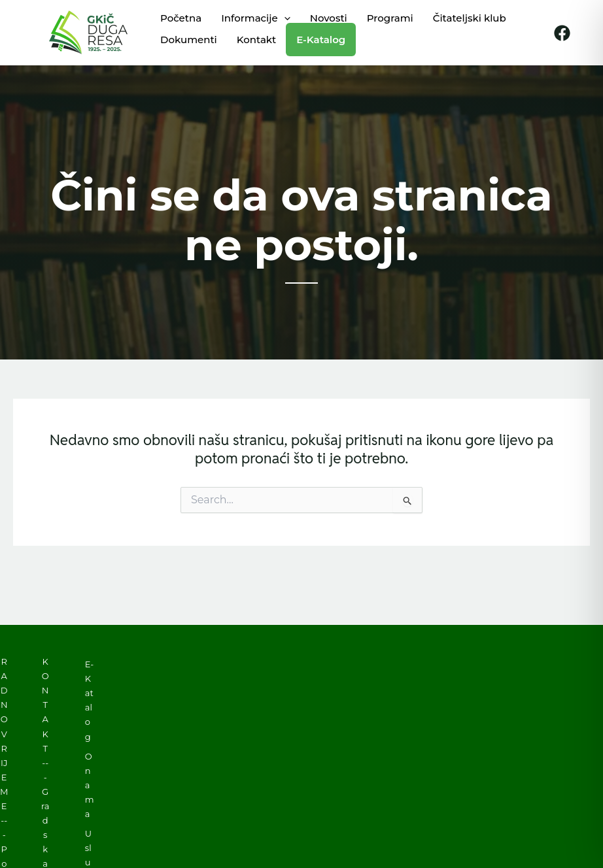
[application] (284, 18)
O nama (90, 785)
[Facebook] (562, 33)
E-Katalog (89, 700)
